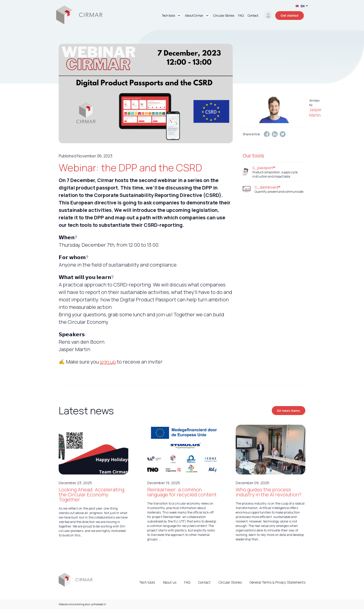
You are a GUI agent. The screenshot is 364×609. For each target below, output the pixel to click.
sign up (108, 362)
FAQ (187, 582)
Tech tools (147, 582)
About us (170, 582)
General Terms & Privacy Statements (277, 582)
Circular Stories (230, 582)
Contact (204, 582)
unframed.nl (98, 604)
